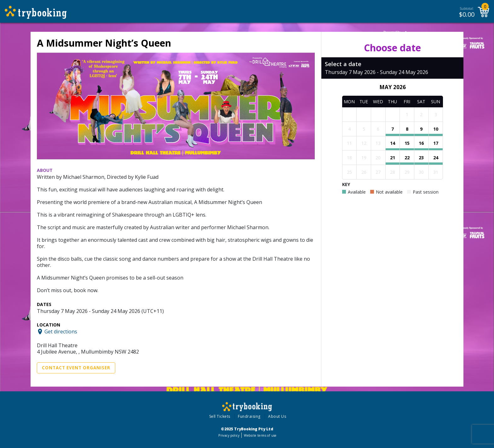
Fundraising (249, 416)
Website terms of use (260, 435)
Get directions (61, 332)
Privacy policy (229, 435)
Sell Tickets (220, 416)
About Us (277, 416)
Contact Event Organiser (76, 368)
